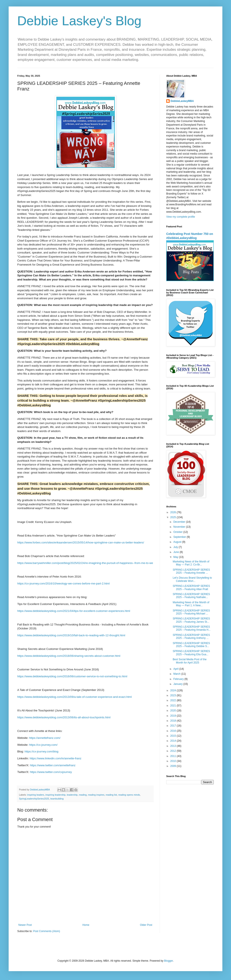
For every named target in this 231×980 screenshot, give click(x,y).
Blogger (169, 961)
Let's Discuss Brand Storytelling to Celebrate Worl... (192, 579)
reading (83, 795)
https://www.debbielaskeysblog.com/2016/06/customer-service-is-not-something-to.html (72, 676)
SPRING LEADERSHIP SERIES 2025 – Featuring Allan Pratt (191, 587)
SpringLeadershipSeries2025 (34, 799)
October (178, 532)
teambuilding (57, 799)
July (176, 547)
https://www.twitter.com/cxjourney (51, 772)
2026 (174, 512)
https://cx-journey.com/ (43, 745)
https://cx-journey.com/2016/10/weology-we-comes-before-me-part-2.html (63, 583)
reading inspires (96, 795)
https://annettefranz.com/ (45, 738)
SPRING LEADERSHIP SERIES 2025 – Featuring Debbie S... (191, 645)
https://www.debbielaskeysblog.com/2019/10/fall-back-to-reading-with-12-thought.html (71, 635)
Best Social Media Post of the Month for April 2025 (190, 661)
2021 (174, 706)
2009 (174, 766)
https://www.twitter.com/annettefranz (53, 765)
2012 (174, 751)
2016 (174, 731)
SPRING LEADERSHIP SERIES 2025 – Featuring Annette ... (191, 571)
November (180, 527)
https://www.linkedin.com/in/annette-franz (55, 758)
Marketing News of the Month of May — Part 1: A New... (191, 604)
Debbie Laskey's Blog (79, 21)
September (180, 537)
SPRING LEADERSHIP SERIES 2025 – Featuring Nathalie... (191, 596)
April (176, 669)
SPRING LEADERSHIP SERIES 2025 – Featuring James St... (191, 620)
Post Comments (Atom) (47, 931)
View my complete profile (181, 217)
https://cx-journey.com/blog (42, 751)
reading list (111, 795)
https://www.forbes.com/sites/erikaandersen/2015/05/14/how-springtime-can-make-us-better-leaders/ (81, 542)
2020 (174, 711)
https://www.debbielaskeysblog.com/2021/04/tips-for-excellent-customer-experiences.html (74, 611)
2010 (174, 761)
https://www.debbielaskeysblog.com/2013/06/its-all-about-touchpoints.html (64, 717)
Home (86, 925)
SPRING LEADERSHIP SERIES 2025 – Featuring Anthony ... (191, 636)
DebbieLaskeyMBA (182, 101)
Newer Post (25, 925)
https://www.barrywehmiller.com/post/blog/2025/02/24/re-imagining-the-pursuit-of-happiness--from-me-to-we (85, 563)
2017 (174, 726)
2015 (174, 736)
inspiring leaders (36, 795)
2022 (174, 700)
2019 (174, 716)
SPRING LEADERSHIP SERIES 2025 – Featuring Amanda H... (192, 628)
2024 (174, 690)
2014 (174, 741)
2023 (174, 695)
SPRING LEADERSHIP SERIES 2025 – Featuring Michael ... (191, 612)
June (176, 552)
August (178, 542)
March (177, 674)
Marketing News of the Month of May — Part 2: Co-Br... (191, 563)
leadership (72, 795)
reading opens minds (129, 795)
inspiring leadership (55, 795)
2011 (174, 756)
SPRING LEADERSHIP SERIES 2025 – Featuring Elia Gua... (191, 653)
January (178, 684)
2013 (174, 746)
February (179, 679)
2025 (174, 517)
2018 (174, 721)
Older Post (146, 925)
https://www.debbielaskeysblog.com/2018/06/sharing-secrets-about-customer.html (69, 656)
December (180, 522)
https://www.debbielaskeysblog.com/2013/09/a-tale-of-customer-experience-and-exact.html (74, 697)
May (176, 557)
